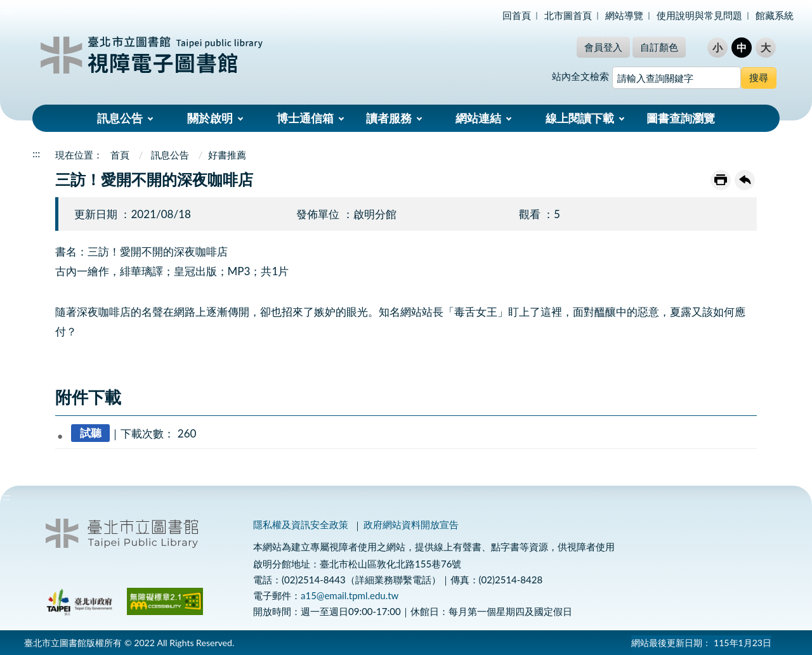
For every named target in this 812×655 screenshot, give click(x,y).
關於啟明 (210, 118)
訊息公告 (120, 118)
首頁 (120, 155)
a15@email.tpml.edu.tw (350, 595)
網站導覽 (624, 15)
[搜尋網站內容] (677, 78)
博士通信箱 (305, 118)
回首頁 (517, 15)
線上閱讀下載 (580, 118)
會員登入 (603, 47)
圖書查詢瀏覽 (681, 118)
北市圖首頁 (568, 15)
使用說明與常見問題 (699, 15)
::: (7, 10)
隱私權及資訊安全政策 (301, 524)
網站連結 (478, 118)
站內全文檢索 (580, 76)
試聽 (91, 433)
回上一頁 (745, 180)
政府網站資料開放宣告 (411, 524)
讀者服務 (389, 118)
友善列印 (721, 180)
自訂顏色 (659, 47)
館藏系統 (775, 15)
